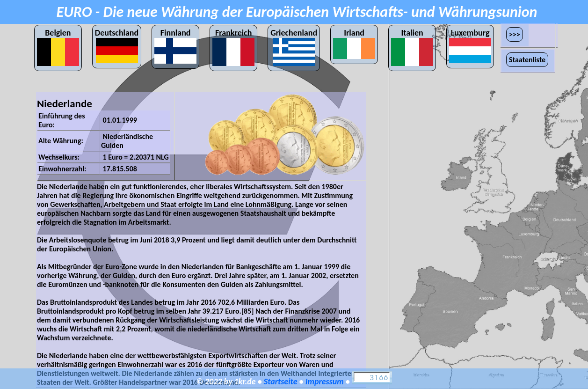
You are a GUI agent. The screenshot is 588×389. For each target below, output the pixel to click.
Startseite (281, 382)
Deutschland (117, 45)
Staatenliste (527, 60)
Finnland (175, 46)
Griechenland (294, 47)
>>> (515, 34)
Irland (354, 43)
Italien (412, 47)
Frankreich (233, 47)
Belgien (58, 47)
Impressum (325, 382)
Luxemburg (470, 45)
